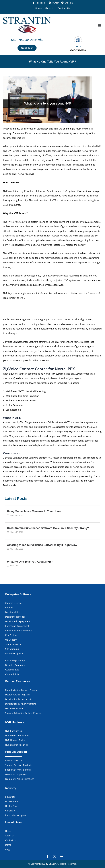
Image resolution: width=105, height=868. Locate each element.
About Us (50, 8)
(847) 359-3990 (78, 50)
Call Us (78, 47)
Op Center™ (11, 640)
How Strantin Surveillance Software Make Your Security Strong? (48, 528)
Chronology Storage (15, 660)
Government (12, 801)
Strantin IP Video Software (19, 631)
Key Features (12, 635)
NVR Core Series (14, 731)
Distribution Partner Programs (21, 704)
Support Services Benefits (18, 770)
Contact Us (64, 8)
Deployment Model (15, 617)
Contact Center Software (25, 342)
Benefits (9, 608)
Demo (8, 845)
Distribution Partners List (18, 699)
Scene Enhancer (14, 644)
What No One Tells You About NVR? (30, 562)
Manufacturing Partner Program (22, 690)
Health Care (11, 806)
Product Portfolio (14, 760)
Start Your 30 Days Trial (27, 40)
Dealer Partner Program (17, 695)
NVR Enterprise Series (17, 745)
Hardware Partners (15, 708)
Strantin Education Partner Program (24, 713)
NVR (77, 151)
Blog (7, 849)
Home (39, 8)
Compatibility (12, 674)
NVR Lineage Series (15, 740)
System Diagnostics (15, 654)
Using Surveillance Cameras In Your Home (34, 511)
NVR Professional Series (17, 736)
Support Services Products (19, 765)
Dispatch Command (15, 665)
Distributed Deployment (18, 621)
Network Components (16, 774)
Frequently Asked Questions (20, 779)
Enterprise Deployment (17, 626)
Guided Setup (12, 670)
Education (10, 797)
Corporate (10, 811)
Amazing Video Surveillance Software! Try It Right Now (42, 545)
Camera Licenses (14, 603)
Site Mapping (12, 649)
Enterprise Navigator (16, 815)
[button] (99, 25)
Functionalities (13, 612)
